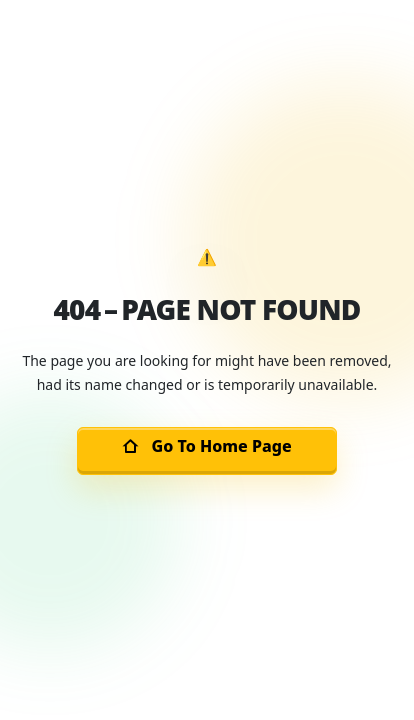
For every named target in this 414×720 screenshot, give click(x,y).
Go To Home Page (206, 446)
